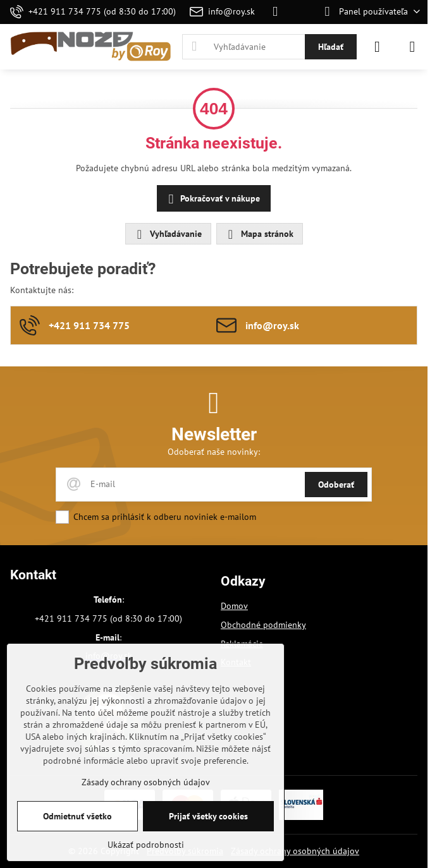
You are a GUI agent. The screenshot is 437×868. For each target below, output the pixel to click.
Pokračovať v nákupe (212, 199)
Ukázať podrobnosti (146, 845)
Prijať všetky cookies (208, 816)
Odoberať (336, 485)
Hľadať (331, 47)
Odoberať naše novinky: (214, 452)
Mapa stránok (259, 234)
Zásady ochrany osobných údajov (295, 851)
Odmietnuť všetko (77, 816)
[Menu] (412, 47)
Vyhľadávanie (168, 234)
